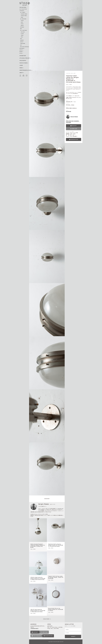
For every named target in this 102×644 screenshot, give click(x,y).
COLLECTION (23, 7)
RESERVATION (74, 139)
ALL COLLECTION (23, 9)
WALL (22, 37)
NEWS (21, 68)
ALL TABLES (23, 12)
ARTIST (21, 50)
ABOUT (21, 73)
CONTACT (36, 632)
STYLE (21, 53)
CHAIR (22, 21)
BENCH (22, 25)
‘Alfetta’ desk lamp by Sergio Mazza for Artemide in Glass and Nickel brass (38, 578)
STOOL (22, 24)
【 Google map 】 (34, 628)
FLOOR (22, 34)
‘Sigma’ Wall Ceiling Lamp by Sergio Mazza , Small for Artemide (56, 577)
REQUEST (74, 126)
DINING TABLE (24, 14)
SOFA (22, 22)
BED (21, 29)
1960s (70, 85)
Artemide (69, 111)
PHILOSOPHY (23, 61)
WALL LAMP (73, 73)
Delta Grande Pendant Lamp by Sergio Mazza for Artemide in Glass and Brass (38, 546)
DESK (22, 17)
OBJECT (22, 42)
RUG (21, 39)
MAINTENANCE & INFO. (25, 70)
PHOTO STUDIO (23, 63)
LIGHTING (68, 73)
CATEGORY (22, 11)
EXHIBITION (23, 56)
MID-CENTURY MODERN (72, 121)
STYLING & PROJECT (25, 58)
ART (21, 45)
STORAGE (22, 27)
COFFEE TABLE (24, 16)
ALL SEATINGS (23, 19)
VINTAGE (68, 122)
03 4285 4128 (74, 129)
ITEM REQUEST (37, 636)
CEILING (23, 32)
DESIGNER (22, 48)
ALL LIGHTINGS (24, 30)
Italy (67, 85)
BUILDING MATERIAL (25, 47)
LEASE (21, 65)
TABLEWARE (23, 43)
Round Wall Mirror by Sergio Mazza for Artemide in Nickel (56, 609)
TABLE (22, 35)
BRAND (21, 52)
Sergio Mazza (72, 117)
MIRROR (22, 40)
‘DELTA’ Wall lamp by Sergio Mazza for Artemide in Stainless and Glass (38, 611)
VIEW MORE (46, 619)
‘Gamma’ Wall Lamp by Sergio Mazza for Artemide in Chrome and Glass (56, 545)
